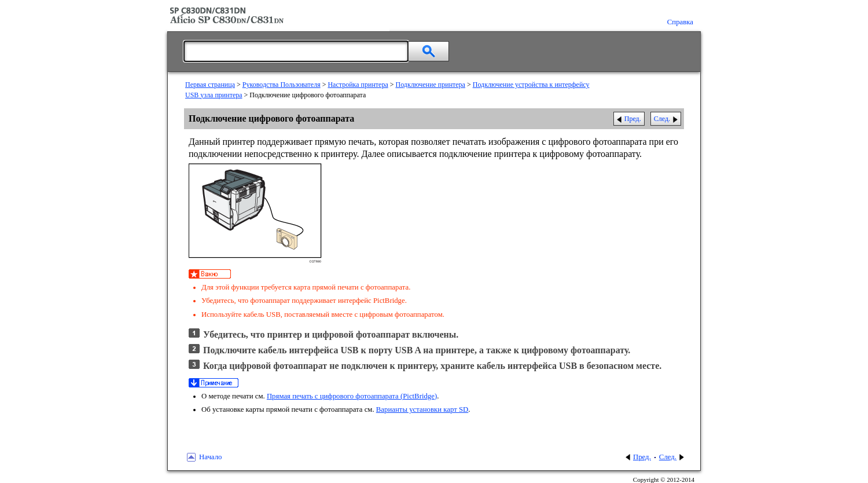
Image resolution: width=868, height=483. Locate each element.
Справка (680, 22)
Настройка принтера (358, 85)
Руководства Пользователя (282, 85)
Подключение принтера (431, 85)
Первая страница (210, 85)
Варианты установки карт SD (422, 409)
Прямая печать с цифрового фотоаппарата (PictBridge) (352, 396)
